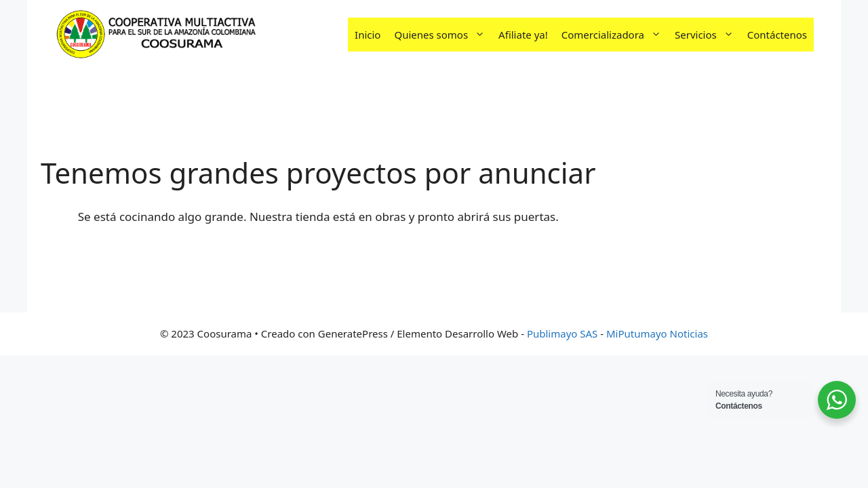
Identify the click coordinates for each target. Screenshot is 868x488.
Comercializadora (615, 35)
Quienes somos (443, 35)
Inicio (368, 35)
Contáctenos (777, 35)
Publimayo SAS (562, 333)
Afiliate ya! (523, 35)
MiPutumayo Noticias (657, 333)
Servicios (708, 35)
